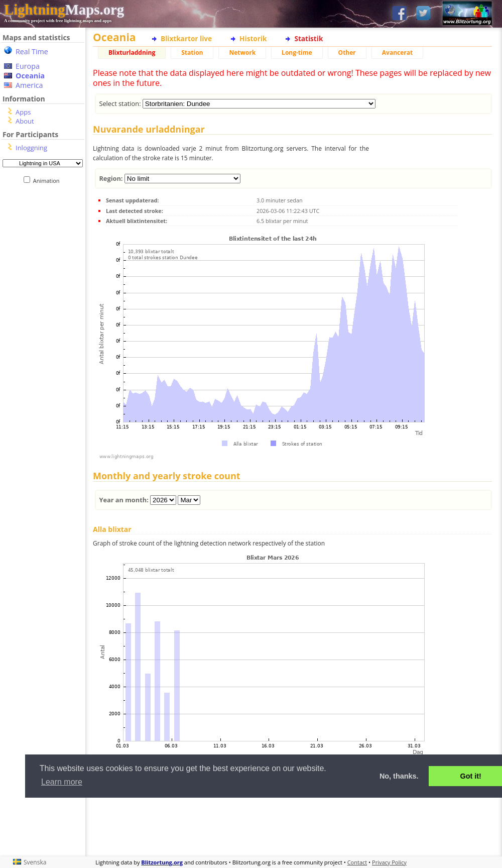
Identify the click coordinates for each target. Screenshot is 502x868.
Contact (357, 862)
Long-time (297, 52)
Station (192, 52)
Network (242, 52)
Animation (48, 181)
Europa (28, 66)
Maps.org (64, 10)
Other (347, 52)
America (29, 85)
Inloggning (31, 148)
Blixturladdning (132, 52)
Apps (23, 112)
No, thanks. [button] (399, 776)
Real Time (32, 51)
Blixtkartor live (186, 38)
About (25, 121)
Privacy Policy (389, 862)
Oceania (30, 76)
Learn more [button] (62, 782)
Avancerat (397, 52)
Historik (253, 38)
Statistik (308, 38)
